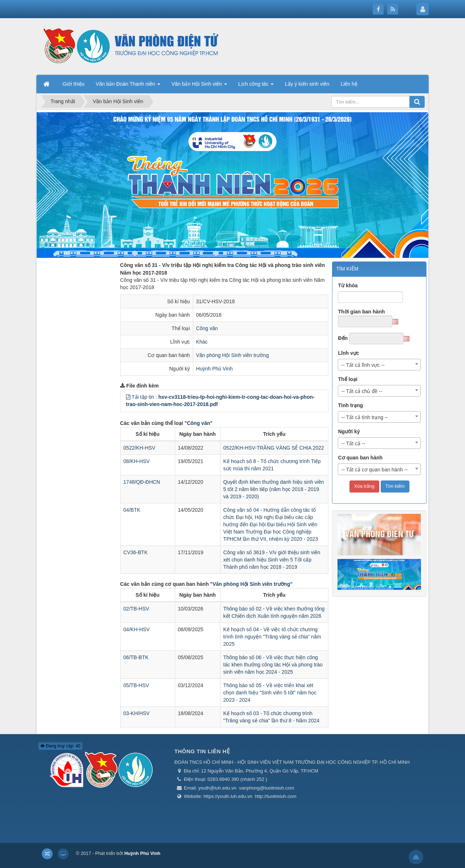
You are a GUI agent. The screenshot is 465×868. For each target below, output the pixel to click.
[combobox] (379, 365)
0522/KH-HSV (139, 448)
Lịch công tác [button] (256, 86)
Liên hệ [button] (349, 84)
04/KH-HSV (137, 629)
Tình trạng (350, 405)
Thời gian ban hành (361, 312)
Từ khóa (348, 285)
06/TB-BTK (136, 657)
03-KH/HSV (137, 713)
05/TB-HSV (136, 685)
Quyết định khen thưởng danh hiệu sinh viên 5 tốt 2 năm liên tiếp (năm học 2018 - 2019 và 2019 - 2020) (274, 489)
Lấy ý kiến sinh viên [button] (307, 84)
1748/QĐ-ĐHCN (142, 482)
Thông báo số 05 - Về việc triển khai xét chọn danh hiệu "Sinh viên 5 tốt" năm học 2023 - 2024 (270, 693)
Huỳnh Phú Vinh (215, 369)
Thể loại (347, 379)
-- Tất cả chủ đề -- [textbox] (362, 391)
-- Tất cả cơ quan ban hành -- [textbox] (374, 470)
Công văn (207, 328)
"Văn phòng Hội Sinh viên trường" (252, 584)
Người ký (349, 431)
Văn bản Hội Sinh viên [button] (199, 86)
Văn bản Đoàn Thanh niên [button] (128, 86)
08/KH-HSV (137, 461)
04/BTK (132, 510)
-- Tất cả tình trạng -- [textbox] (365, 417)
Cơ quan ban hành (360, 458)
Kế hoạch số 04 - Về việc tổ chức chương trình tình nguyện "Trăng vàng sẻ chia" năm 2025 (272, 637)
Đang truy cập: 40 (60, 746)
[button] (128, 397)
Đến (343, 338)
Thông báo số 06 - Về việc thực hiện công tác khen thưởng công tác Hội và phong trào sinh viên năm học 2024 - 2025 (273, 665)
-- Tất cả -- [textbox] (353, 443)
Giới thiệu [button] (74, 84)
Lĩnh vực (348, 353)
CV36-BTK (136, 552)
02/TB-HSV (136, 609)
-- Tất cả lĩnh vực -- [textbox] (363, 365)
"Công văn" (199, 423)
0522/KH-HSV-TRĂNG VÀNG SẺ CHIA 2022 (274, 448)
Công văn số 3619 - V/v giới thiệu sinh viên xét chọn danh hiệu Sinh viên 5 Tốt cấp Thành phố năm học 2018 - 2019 (272, 560)
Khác (202, 342)
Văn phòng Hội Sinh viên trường (232, 355)
